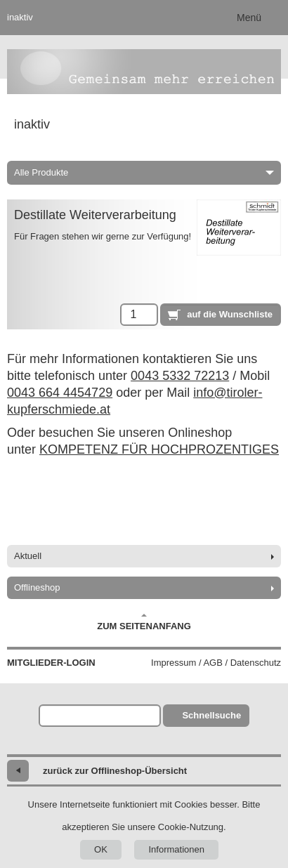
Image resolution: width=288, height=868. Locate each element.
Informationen (176, 849)
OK (101, 849)
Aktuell (28, 556)
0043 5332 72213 (180, 376)
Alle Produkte (144, 172)
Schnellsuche (211, 715)
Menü (249, 18)
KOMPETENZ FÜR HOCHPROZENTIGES (159, 449)
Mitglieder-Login (51, 663)
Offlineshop (37, 587)
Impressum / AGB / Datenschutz (216, 663)
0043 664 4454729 (60, 393)
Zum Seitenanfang (144, 622)
